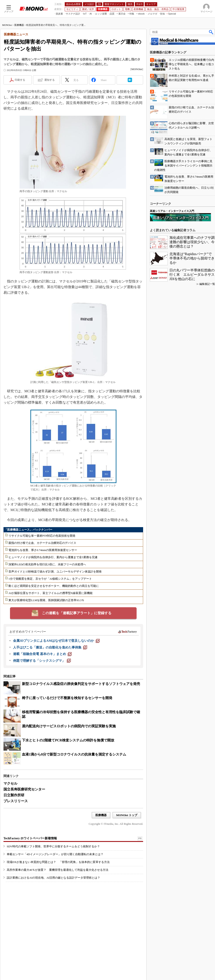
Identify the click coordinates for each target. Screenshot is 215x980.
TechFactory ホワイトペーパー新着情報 (30, 838)
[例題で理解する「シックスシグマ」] (42, 661)
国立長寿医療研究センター (24, 789)
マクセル (10, 783)
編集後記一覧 (207, 284)
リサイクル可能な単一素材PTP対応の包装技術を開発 (42, 536)
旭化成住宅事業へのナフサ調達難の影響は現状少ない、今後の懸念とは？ (192, 242)
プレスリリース (16, 801)
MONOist (7, 25)
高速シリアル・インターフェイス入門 (172, 211)
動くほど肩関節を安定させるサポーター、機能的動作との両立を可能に (54, 586)
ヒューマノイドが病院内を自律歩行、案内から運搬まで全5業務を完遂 (53, 557)
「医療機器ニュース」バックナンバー (28, 530)
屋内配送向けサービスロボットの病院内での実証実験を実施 (69, 726)
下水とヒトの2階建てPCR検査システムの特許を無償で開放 (68, 740)
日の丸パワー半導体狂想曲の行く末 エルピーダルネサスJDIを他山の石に (192, 275)
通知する (50, 80)
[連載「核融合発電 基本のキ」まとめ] (42, 654)
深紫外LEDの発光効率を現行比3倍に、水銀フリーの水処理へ (47, 564)
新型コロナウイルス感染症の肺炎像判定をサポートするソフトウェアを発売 (81, 684)
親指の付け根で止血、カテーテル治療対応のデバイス (42, 543)
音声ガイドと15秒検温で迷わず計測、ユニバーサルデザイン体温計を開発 (55, 572)
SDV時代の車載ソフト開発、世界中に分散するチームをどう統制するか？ (53, 846)
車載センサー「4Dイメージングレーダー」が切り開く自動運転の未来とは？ (55, 854)
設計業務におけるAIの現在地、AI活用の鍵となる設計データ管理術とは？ (53, 878)
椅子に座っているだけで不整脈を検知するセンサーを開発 (67, 698)
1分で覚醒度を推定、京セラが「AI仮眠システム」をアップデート (50, 579)
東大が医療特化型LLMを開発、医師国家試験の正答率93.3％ (46, 600)
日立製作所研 (14, 795)
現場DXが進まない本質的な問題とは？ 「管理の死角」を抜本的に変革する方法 (58, 862)
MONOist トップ (127, 815)
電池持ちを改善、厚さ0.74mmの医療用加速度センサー (43, 550)
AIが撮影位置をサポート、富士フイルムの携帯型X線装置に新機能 (50, 593)
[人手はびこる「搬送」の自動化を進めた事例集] (50, 647)
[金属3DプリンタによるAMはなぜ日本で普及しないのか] (56, 641)
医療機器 (19, 25)
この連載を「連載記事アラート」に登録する (77, 613)
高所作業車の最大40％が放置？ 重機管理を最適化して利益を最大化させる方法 (58, 870)
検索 (211, 32)
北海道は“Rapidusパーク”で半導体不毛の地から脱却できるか (192, 258)
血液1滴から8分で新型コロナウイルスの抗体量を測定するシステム (74, 754)
